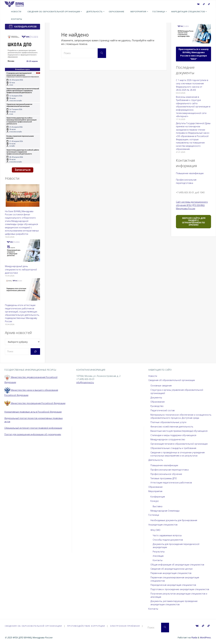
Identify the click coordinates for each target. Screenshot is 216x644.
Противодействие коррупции (87, 626)
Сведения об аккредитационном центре (172, 569)
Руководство (157, 406)
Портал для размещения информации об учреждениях (33, 434)
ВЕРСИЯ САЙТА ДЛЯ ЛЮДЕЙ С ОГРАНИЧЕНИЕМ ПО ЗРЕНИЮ (193, 221)
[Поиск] (35, 351)
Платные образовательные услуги (168, 422)
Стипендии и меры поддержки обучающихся (173, 435)
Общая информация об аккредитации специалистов (177, 565)
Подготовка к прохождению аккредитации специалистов (180, 589)
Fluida (194, 637)
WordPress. (206, 637)
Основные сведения (161, 386)
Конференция (158, 497)
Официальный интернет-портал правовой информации (33, 428)
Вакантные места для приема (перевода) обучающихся (179, 431)
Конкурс (155, 501)
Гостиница (154, 515)
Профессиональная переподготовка (169, 470)
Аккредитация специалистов (163, 525)
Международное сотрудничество (168, 439)
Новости (153, 376)
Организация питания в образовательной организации (179, 444)
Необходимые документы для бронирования (174, 520)
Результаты (159, 552)
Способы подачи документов (168, 540)
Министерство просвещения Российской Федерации (35, 403)
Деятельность (156, 460)
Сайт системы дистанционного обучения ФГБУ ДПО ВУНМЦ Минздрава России (192, 205)
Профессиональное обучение (166, 474)
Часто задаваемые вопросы (167, 535)
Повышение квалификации (190, 173)
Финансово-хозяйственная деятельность (172, 427)
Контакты (158, 560)
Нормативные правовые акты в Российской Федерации (33, 412)
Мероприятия (155, 491)
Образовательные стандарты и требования (173, 448)
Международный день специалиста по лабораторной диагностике (21, 269)
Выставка (157, 506)
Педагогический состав (163, 410)
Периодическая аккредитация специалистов (173, 585)
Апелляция (158, 556)
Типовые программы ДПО (164, 478)
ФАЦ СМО (155, 530)
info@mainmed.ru (85, 382)
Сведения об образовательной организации (172, 380)
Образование (158, 402)
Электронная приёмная (126, 626)
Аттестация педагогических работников (171, 483)
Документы (156, 398)
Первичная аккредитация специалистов (171, 573)
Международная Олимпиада (165, 511)
